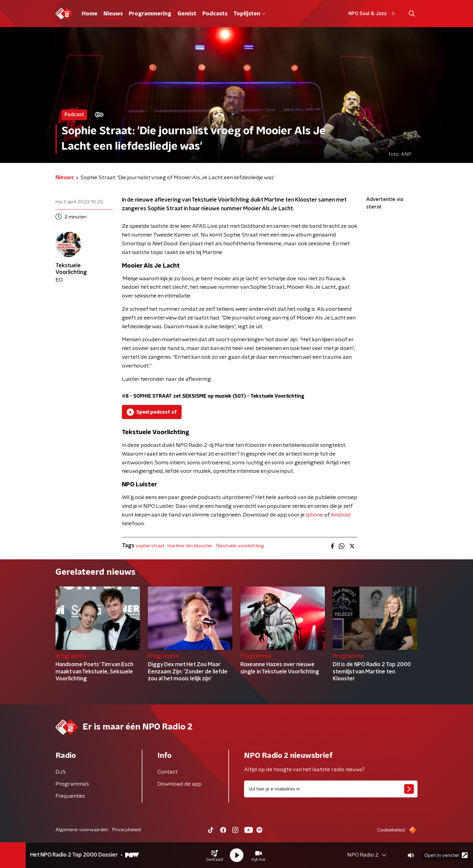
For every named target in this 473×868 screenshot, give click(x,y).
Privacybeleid (126, 830)
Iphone (314, 515)
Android (341, 515)
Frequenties (70, 796)
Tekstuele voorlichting (240, 546)
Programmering (150, 14)
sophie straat (150, 546)
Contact (168, 772)
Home (90, 14)
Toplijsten (249, 14)
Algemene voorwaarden (82, 830)
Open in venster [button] (446, 855)
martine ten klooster (190, 546)
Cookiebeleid (391, 830)
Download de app (179, 784)
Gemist (187, 14)
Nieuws (113, 14)
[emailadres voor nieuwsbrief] (331, 789)
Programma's (72, 784)
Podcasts (215, 14)
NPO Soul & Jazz (372, 14)
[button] (214, 855)
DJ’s (61, 772)
